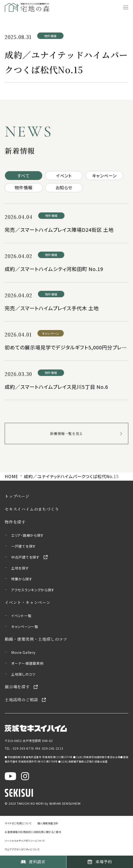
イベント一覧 (21, 616)
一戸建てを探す (24, 546)
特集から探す (22, 579)
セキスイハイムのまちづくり (32, 509)
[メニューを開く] (126, 7)
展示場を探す (17, 687)
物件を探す (15, 522)
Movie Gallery (23, 652)
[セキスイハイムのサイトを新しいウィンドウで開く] (19, 792)
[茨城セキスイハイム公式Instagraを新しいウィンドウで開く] (25, 776)
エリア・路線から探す (28, 535)
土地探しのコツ (23, 674)
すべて (24, 176)
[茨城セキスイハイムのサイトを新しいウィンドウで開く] (36, 728)
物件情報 (23, 187)
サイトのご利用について (18, 823)
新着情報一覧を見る (66, 434)
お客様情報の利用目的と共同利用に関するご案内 (33, 832)
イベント (64, 176)
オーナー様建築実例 (27, 663)
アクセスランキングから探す (33, 590)
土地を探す (20, 568)
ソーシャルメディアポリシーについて (25, 841)
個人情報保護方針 (48, 823)
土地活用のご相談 (21, 700)
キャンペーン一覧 (25, 627)
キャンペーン (104, 176)
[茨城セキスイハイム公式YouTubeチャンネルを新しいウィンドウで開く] (10, 776)
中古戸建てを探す (25, 557)
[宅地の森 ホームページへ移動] (30, 7)
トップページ (17, 496)
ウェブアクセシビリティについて (22, 849)
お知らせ (64, 187)
